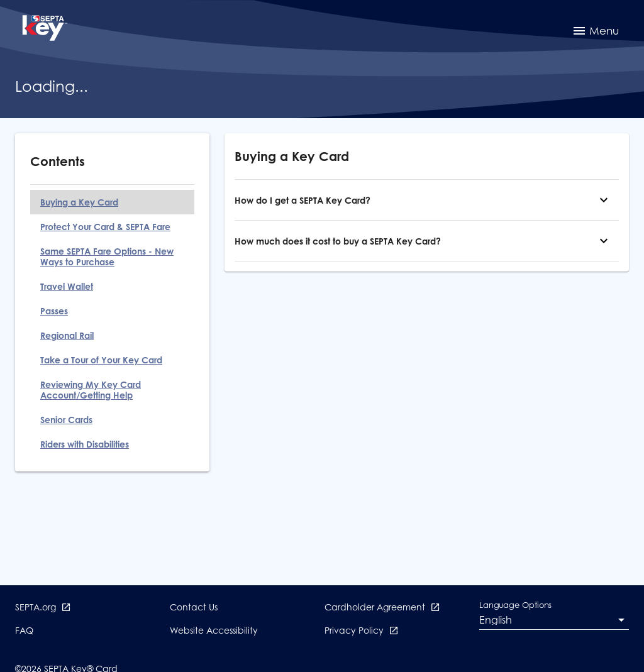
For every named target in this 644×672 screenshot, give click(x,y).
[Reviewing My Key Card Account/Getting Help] (112, 390)
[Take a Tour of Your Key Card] (112, 360)
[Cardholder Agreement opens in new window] (382, 612)
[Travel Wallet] (112, 286)
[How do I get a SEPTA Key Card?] (604, 200)
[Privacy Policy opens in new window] (362, 635)
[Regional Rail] (112, 335)
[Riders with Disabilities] (112, 444)
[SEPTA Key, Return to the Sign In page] (44, 30)
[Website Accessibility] (214, 635)
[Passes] (112, 311)
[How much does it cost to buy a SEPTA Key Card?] (604, 241)
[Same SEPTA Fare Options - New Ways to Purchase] (112, 256)
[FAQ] (24, 635)
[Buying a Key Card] (112, 202)
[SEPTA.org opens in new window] (43, 612)
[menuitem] (595, 30)
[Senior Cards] (112, 420)
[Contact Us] (194, 612)
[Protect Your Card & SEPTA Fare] (112, 227)
